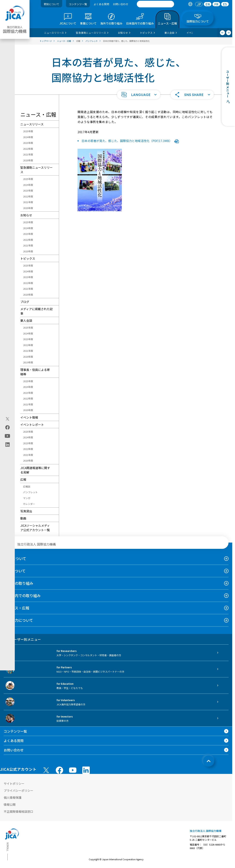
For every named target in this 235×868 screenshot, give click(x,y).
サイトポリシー (14, 783)
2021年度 (28, 154)
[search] (155, 4)
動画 (23, 518)
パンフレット (30, 492)
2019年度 (28, 362)
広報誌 (27, 486)
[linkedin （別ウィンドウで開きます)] (86, 770)
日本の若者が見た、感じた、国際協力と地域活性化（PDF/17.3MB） (130, 141)
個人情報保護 (13, 797)
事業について (15, 571)
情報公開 (10, 804)
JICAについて (15, 558)
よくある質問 (101, 4)
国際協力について (18, 620)
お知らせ (26, 215)
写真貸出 (26, 511)
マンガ (27, 498)
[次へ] (229, 33)
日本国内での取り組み (22, 596)
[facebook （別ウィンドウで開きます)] (59, 770)
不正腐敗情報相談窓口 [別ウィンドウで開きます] (18, 811)
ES (225, 4)
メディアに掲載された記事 (36, 311)
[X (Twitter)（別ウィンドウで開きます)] (7, 419)
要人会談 (26, 320)
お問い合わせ (121, 4)
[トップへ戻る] (209, 761)
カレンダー (29, 504)
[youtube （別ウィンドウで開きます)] (73, 770)
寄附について (52, 4)
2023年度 (28, 143)
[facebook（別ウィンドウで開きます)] (7, 427)
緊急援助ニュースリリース (36, 170)
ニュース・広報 (17, 608)
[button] (139, 95)
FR (216, 4)
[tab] (190, 4)
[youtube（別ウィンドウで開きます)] (7, 436)
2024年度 (28, 137)
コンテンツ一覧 (78, 4)
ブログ (25, 302)
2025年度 (28, 131)
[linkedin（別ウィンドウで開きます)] (7, 444)
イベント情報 (29, 417)
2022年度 (28, 149)
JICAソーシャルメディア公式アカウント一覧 (35, 528)
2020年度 (28, 160)
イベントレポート (32, 425)
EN (208, 4)
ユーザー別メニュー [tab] (22, 639)
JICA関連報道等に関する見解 (35, 470)
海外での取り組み (18, 583)
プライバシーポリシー (18, 790)
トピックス (28, 258)
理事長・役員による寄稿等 (35, 372)
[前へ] (223, 33)
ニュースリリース (32, 124)
